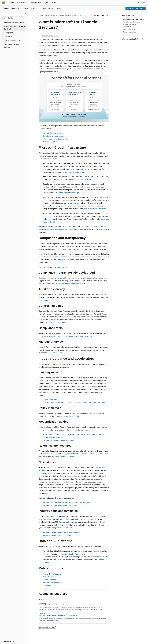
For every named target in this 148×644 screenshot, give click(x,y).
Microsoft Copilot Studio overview (74, 554)
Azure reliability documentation (95, 209)
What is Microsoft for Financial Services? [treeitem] (15, 28)
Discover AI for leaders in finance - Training (53, 605)
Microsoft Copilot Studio (51, 583)
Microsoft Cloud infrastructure (53, 133)
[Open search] (138, 3)
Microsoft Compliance (66, 267)
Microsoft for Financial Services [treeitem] (14, 23)
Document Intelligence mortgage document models (61, 532)
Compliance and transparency (53, 136)
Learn (41, 15)
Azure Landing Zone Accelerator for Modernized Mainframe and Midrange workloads (73, 403)
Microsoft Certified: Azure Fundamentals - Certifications (58, 615)
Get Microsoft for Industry (136, 8)
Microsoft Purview (57, 353)
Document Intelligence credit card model (57, 535)
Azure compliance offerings (69, 193)
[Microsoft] (4, 3)
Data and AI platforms (50, 142)
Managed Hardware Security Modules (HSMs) (67, 229)
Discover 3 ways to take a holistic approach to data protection (72, 336)
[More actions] (108, 15)
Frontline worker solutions (68, 522)
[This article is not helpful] (142, 39)
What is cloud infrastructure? (53, 574)
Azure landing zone (50, 400)
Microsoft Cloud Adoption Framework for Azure (60, 440)
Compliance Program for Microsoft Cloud (70, 284)
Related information (129, 32)
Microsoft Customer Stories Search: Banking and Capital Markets (66, 503)
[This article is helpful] (140, 39)
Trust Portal (43, 300)
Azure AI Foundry (49, 586)
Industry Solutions (51, 15)
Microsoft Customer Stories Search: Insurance (59, 505)
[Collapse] (25, 14)
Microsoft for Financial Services (69, 15)
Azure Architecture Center (64, 457)
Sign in (143, 3)
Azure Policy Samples (59, 323)
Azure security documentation (75, 172)
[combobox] (14, 18)
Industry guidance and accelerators (55, 139)
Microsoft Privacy (86, 179)
